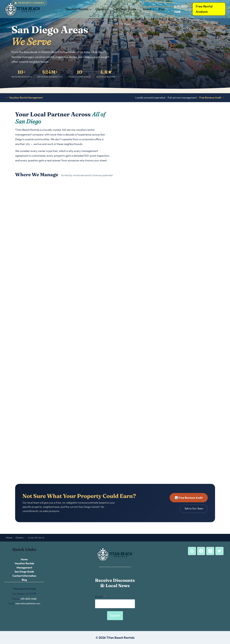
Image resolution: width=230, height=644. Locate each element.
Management (24, 568)
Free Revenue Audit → (212, 98)
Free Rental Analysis (204, 9)
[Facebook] (201, 551)
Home (9, 538)
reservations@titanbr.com (28, 603)
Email (100, 596)
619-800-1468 (29, 599)
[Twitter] (219, 551)
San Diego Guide (24, 572)
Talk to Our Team (194, 508)
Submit (115, 615)
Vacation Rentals (24, 563)
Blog (162, 9)
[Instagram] (210, 551)
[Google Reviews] (192, 551)
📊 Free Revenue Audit (189, 498)
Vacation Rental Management (26, 98)
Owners (19, 538)
